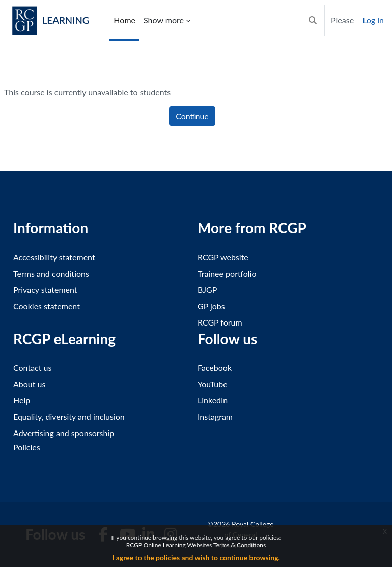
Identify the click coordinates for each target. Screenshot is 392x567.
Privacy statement (45, 290)
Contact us (32, 368)
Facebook (215, 368)
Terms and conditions (51, 273)
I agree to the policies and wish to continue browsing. (196, 558)
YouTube (213, 384)
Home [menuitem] (124, 20)
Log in (373, 20)
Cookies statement (47, 306)
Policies (27, 447)
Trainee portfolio (227, 273)
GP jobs (211, 306)
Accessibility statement (54, 257)
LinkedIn (213, 400)
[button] (313, 20)
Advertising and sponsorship (64, 433)
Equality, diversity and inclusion (69, 416)
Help (22, 400)
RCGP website (223, 257)
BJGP (207, 290)
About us (29, 384)
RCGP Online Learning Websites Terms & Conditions (196, 545)
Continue (192, 116)
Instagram (215, 416)
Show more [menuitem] (164, 20)
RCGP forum (220, 322)
